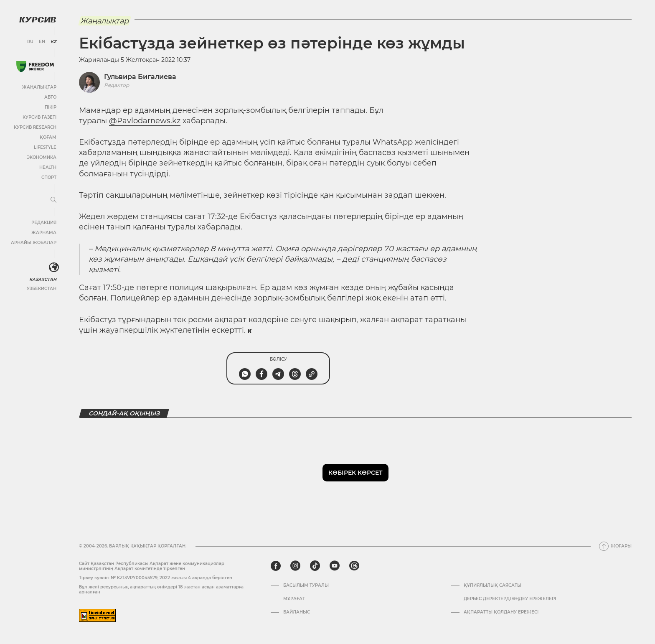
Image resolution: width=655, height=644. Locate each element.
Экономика (42, 157)
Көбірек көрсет (355, 473)
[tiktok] (315, 566)
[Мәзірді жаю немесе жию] (53, 200)
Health (48, 167)
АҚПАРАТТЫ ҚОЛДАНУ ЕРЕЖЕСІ (501, 612)
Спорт (49, 177)
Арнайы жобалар (34, 243)
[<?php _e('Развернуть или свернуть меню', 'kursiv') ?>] (54, 267)
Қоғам (48, 137)
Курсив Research (35, 127)
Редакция (44, 223)
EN (42, 42)
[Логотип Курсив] (38, 20)
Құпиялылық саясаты (493, 585)
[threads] (354, 566)
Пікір (51, 107)
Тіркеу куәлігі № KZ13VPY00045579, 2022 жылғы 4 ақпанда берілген (156, 578)
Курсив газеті (39, 117)
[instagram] (295, 566)
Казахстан (43, 279)
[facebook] (276, 566)
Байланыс (297, 612)
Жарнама (44, 233)
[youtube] (335, 566)
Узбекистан (42, 289)
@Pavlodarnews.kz (145, 121)
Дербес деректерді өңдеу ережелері (510, 599)
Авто (50, 97)
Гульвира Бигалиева (140, 77)
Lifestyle (45, 147)
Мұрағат (294, 599)
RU (30, 42)
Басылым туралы (306, 585)
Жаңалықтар (39, 87)
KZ (53, 42)
